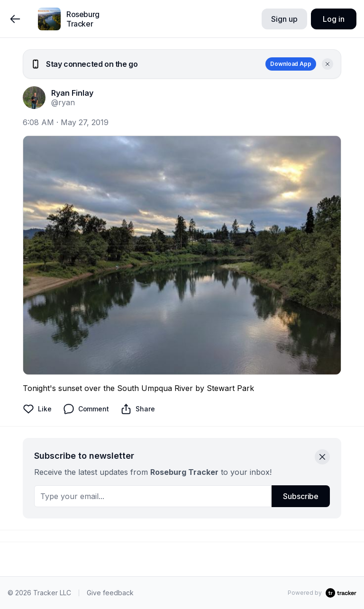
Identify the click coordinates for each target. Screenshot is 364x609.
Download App (291, 64)
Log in (333, 19)
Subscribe (301, 496)
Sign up (284, 19)
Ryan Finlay (72, 93)
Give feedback (110, 593)
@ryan (63, 102)
